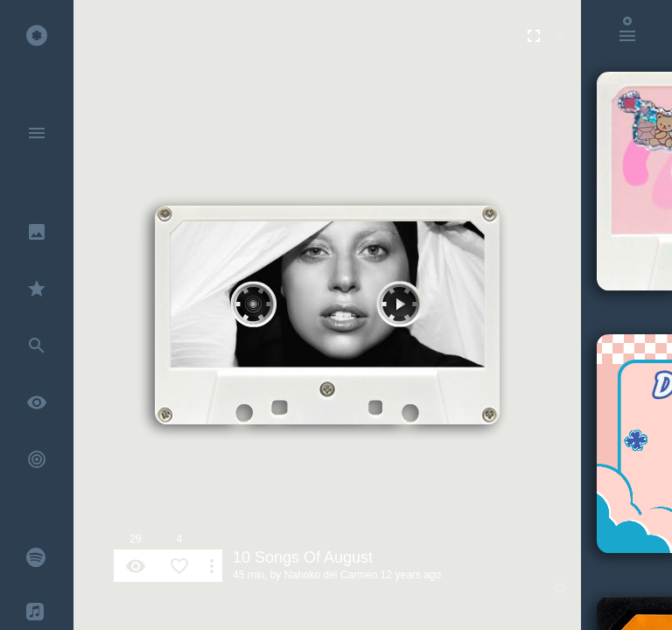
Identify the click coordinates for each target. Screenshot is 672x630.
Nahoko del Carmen (331, 575)
